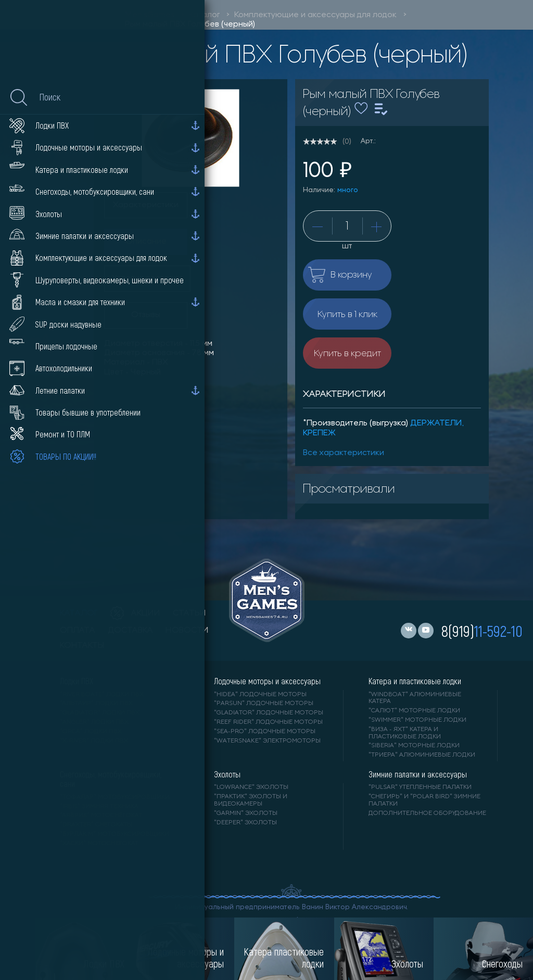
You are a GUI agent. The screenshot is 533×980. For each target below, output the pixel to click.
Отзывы (146, 315)
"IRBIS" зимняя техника (99, 807)
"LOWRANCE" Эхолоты (251, 787)
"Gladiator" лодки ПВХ (100, 713)
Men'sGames (150, 15)
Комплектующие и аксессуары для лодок (315, 15)
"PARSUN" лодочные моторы (264, 703)
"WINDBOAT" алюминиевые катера (415, 698)
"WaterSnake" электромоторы (267, 741)
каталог (79, 613)
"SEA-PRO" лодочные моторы (265, 732)
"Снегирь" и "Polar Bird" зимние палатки (424, 800)
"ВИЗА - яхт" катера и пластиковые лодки (405, 733)
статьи (189, 613)
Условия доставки (147, 279)
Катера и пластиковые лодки (415, 681)
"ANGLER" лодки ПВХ (94, 722)
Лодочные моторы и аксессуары (267, 681)
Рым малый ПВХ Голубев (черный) (190, 24)
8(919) (482, 631)
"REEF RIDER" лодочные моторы (268, 722)
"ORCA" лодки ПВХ (91, 732)
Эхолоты (227, 774)
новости (187, 631)
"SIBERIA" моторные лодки (414, 746)
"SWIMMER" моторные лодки (417, 720)
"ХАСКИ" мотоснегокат (99, 844)
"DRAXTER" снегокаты (96, 825)
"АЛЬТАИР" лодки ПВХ (96, 703)
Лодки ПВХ (77, 681)
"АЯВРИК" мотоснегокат (101, 815)
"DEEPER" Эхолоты (245, 823)
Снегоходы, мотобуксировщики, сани (111, 779)
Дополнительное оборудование (427, 813)
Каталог (204, 15)
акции (135, 613)
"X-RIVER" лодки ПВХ (94, 741)
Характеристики (146, 205)
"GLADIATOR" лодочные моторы (269, 713)
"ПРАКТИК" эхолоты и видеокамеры (251, 800)
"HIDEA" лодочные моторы (260, 695)
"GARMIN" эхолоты (246, 813)
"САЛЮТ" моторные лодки (414, 711)
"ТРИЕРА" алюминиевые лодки (422, 755)
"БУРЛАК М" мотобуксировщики (115, 834)
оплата (78, 631)
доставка (130, 631)
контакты (82, 646)
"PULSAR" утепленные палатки (420, 787)
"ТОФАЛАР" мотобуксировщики (115, 797)
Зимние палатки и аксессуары (418, 774)
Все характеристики (344, 453)
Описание (146, 242)
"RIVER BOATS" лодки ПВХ (102, 695)
